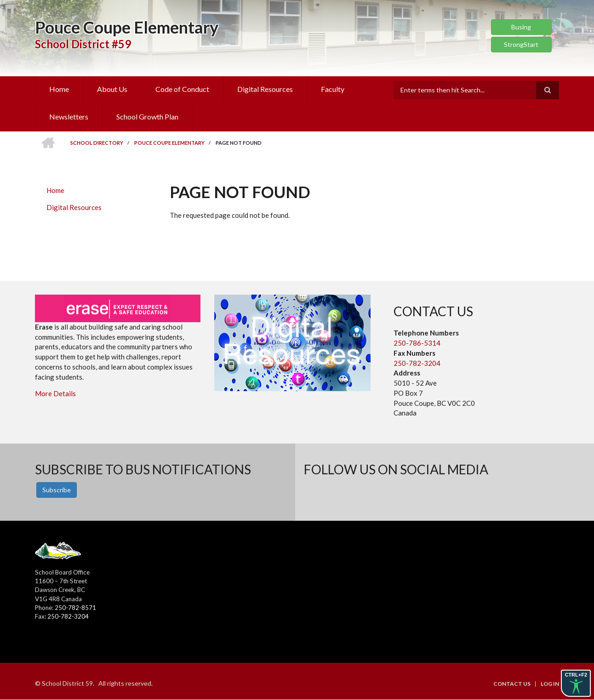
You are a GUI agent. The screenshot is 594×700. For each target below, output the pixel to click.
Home (59, 89)
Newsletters (69, 117)
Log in (550, 684)
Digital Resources (265, 89)
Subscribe (57, 490)
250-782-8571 (75, 608)
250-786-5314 (417, 343)
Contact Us (512, 684)
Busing (521, 27)
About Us (112, 89)
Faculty (333, 89)
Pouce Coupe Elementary (127, 27)
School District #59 (83, 44)
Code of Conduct (182, 89)
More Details (55, 393)
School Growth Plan (147, 117)
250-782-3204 (417, 363)
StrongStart (521, 44)
